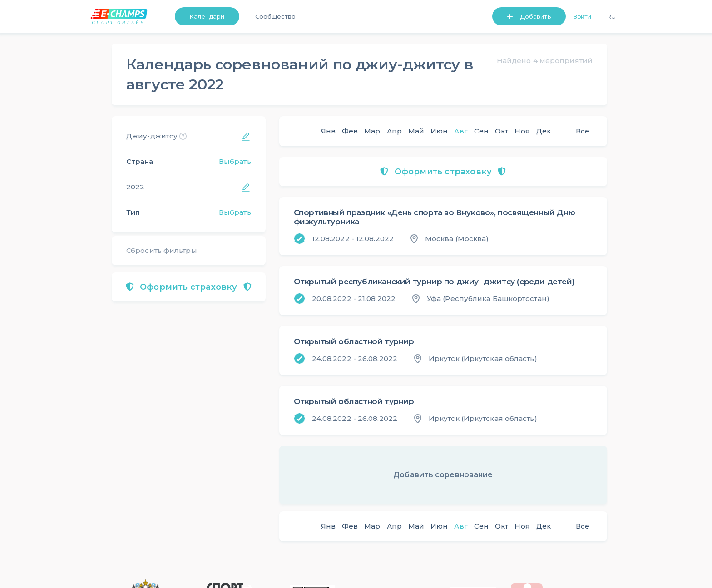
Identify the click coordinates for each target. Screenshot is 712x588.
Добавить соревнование (443, 475)
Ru (611, 16)
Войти (582, 16)
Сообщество (275, 16)
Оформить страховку (189, 287)
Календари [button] (207, 16)
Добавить (536, 16)
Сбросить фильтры (162, 250)
